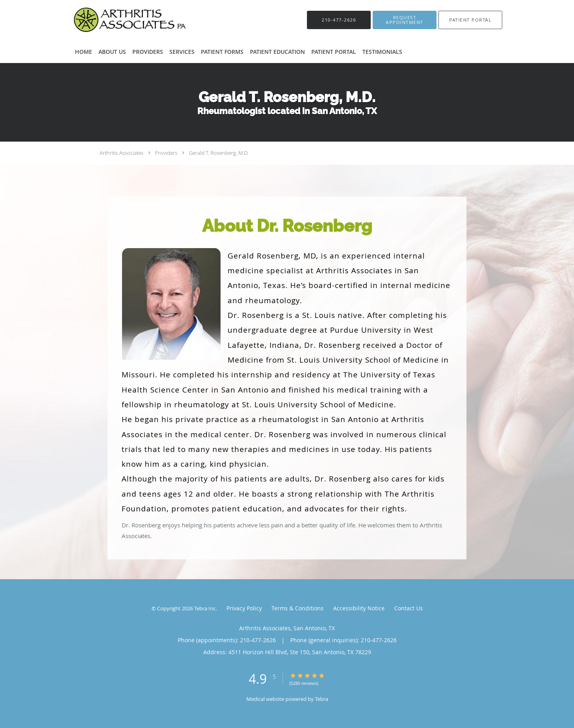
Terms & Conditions (298, 608)
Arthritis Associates (122, 153)
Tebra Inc (205, 608)
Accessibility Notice (359, 608)
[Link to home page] (126, 20)
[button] (405, 20)
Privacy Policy (244, 608)
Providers (166, 153)
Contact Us (409, 608)
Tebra (321, 699)
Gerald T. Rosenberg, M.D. (219, 153)
